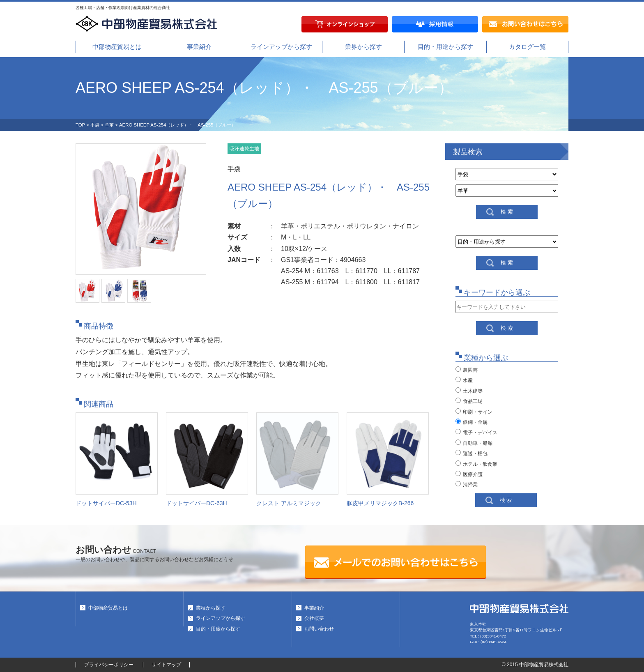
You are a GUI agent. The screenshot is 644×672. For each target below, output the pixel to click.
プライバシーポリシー (109, 665)
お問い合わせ (319, 629)
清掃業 (467, 484)
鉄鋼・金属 (471, 422)
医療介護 (469, 474)
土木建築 (469, 391)
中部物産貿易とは (117, 47)
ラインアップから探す (281, 47)
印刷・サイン (474, 412)
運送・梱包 (471, 453)
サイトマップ (166, 665)
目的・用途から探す (445, 47)
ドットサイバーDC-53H (106, 503)
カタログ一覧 (527, 47)
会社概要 (314, 618)
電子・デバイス (476, 432)
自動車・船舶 (474, 443)
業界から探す (363, 47)
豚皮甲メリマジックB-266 (380, 503)
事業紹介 (199, 47)
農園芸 (467, 370)
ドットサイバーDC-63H (197, 503)
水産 (464, 380)
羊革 (109, 125)
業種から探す (211, 608)
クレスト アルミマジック (289, 503)
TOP (80, 125)
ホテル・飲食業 (476, 464)
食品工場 (469, 401)
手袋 (95, 125)
